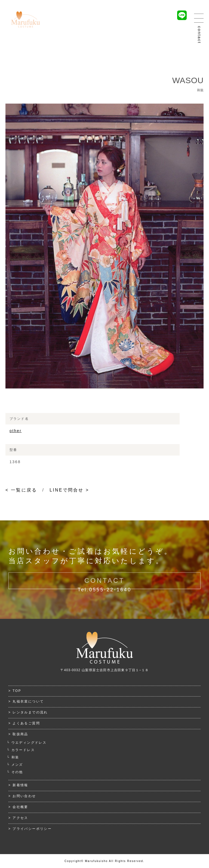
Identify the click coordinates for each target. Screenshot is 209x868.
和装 (15, 757)
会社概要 (20, 807)
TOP (17, 691)
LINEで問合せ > (69, 490)
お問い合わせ (24, 796)
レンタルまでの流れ (30, 712)
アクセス (20, 818)
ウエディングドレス (29, 743)
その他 (17, 772)
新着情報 (20, 785)
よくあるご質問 (26, 723)
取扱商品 (20, 734)
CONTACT (104, 585)
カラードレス (23, 750)
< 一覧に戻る (21, 490)
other (16, 431)
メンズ (17, 765)
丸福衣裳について (28, 701)
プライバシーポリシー (32, 829)
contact (199, 35)
